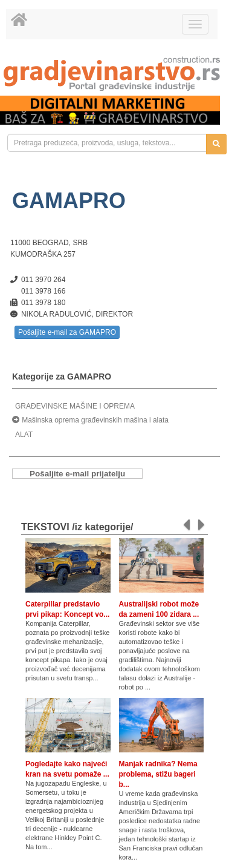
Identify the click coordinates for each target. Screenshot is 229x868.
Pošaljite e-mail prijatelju (77, 474)
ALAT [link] (24, 435)
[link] (114, 74)
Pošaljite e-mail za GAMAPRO (67, 332)
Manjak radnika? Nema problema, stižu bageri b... (158, 774)
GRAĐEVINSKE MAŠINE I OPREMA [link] (75, 406)
